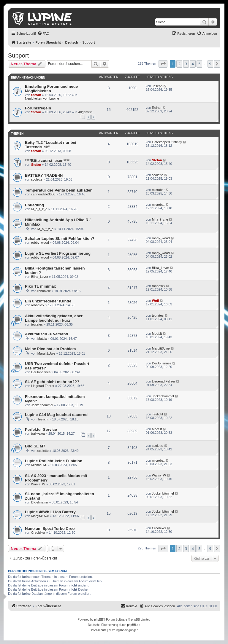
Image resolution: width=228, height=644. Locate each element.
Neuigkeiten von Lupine (42, 98)
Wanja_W (38, 484)
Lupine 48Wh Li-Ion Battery (50, 512)
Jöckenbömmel (42, 405)
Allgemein (85, 112)
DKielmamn (40, 502)
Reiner (157, 108)
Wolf (156, 301)
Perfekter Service (41, 429)
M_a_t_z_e (39, 209)
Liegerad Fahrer (43, 386)
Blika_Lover (40, 277)
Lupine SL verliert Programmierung (58, 253)
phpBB (99, 620)
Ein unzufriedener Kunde (48, 301)
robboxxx (44, 291)
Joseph (157, 86)
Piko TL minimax (41, 286)
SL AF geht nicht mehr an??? (52, 382)
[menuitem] (43, 34)
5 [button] (199, 64)
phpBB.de (134, 625)
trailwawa (38, 433)
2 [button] (179, 64)
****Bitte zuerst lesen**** (47, 161)
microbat (158, 190)
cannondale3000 (43, 194)
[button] (163, 64)
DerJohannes (41, 372)
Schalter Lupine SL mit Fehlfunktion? (60, 239)
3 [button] (186, 64)
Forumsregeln (38, 108)
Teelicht (43, 419)
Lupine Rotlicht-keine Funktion (54, 461)
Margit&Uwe (46, 353)
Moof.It (157, 334)
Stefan (36, 95)
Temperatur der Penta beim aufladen (59, 190)
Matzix (42, 339)
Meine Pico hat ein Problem (50, 349)
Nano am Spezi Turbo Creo (50, 529)
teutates (37, 324)
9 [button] (210, 64)
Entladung (34, 205)
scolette (37, 179)
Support (18, 55)
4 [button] (193, 64)
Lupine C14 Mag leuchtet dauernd (56, 415)
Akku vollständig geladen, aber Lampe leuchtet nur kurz (54, 318)
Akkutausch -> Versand (47, 334)
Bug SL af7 (35, 446)
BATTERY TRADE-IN (44, 175)
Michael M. (39, 465)
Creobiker (38, 533)
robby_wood (40, 243)
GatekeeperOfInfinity (167, 142)
